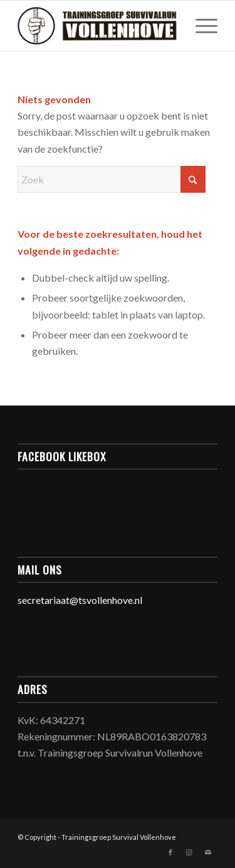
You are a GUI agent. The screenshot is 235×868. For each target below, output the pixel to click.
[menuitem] (200, 26)
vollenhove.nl (114, 600)
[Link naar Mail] (208, 852)
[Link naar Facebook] (170, 852)
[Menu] (200, 26)
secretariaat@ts (52, 600)
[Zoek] (112, 179)
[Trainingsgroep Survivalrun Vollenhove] (97, 26)
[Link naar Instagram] (189, 852)
